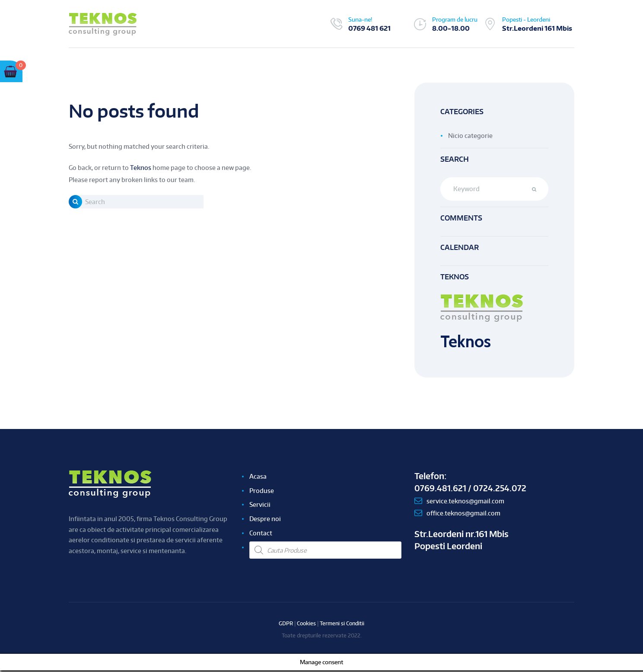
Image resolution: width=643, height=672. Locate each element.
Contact (261, 535)
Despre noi (265, 520)
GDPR (286, 625)
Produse (262, 492)
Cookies (306, 625)
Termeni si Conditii (342, 625)
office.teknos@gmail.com (463, 515)
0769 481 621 (369, 28)
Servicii (260, 506)
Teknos (141, 168)
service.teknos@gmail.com (465, 503)
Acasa (258, 478)
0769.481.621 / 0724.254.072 (471, 490)
